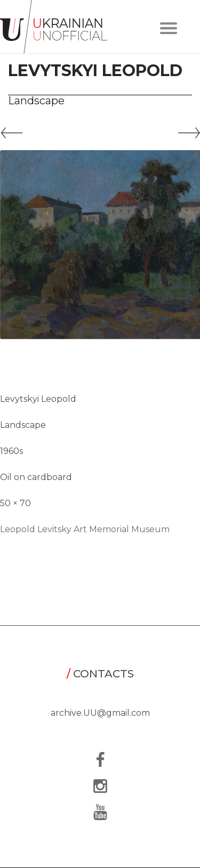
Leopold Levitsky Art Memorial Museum (85, 529)
